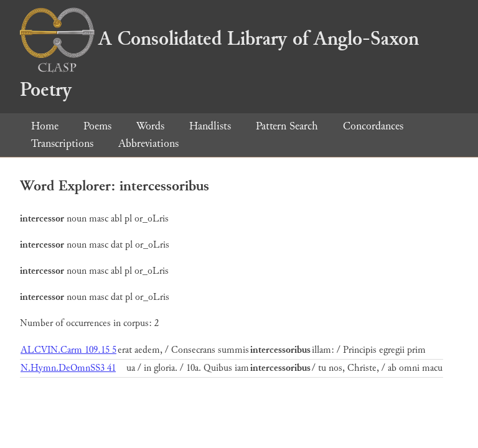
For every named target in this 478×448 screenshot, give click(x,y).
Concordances (373, 126)
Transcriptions (62, 143)
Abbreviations (148, 143)
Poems (97, 126)
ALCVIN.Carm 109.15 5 (68, 350)
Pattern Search (287, 126)
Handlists (210, 126)
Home (45, 126)
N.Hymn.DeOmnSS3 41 (68, 368)
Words (150, 126)
